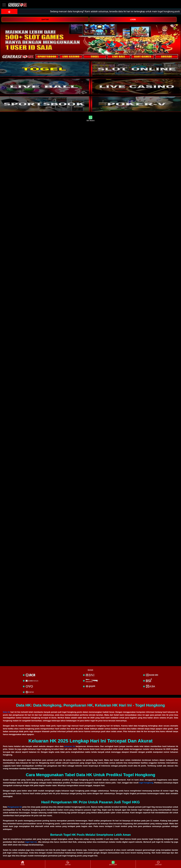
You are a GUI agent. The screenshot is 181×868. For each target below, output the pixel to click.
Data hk (6, 712)
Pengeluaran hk (15, 807)
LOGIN (133, 20)
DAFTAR (45, 20)
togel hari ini (31, 842)
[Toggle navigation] (4, 5)
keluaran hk (70, 746)
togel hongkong (146, 783)
